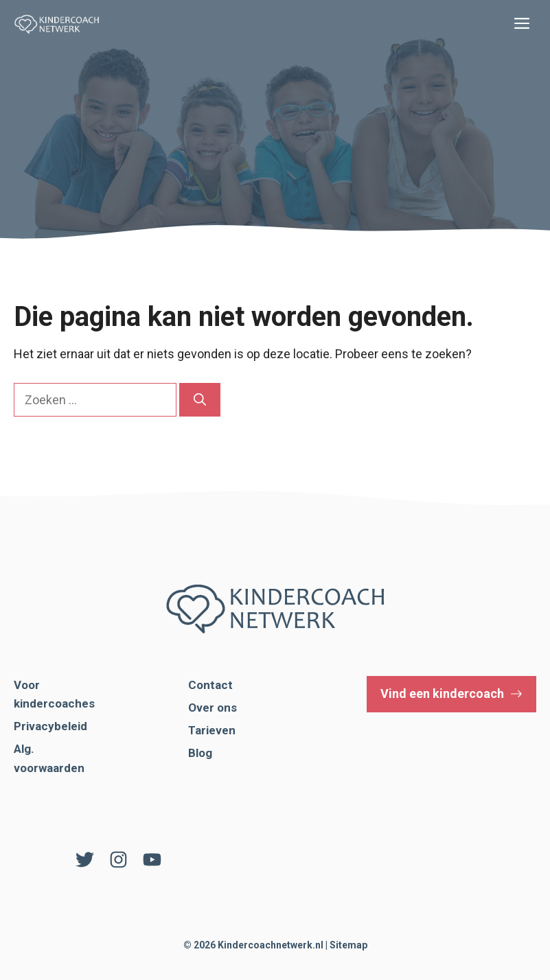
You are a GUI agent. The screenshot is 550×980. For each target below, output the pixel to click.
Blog (200, 753)
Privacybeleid (50, 726)
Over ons (213, 708)
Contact (210, 685)
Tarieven (212, 730)
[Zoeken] (200, 400)
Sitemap (348, 945)
